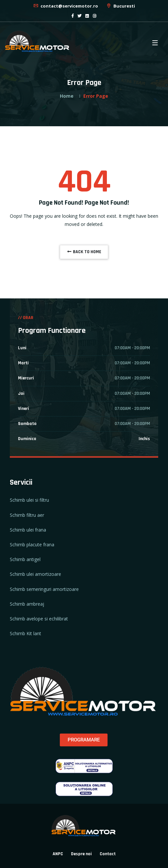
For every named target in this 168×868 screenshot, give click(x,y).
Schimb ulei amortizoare (35, 574)
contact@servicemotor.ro (66, 6)
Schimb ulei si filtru (29, 500)
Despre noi (81, 854)
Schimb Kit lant (25, 633)
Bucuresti (120, 6)
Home (67, 96)
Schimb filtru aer (27, 515)
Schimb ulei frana (28, 530)
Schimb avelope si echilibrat (39, 619)
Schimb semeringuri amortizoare (44, 589)
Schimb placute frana (32, 545)
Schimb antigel (25, 559)
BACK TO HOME (84, 252)
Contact (108, 854)
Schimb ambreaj (27, 604)
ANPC (58, 854)
